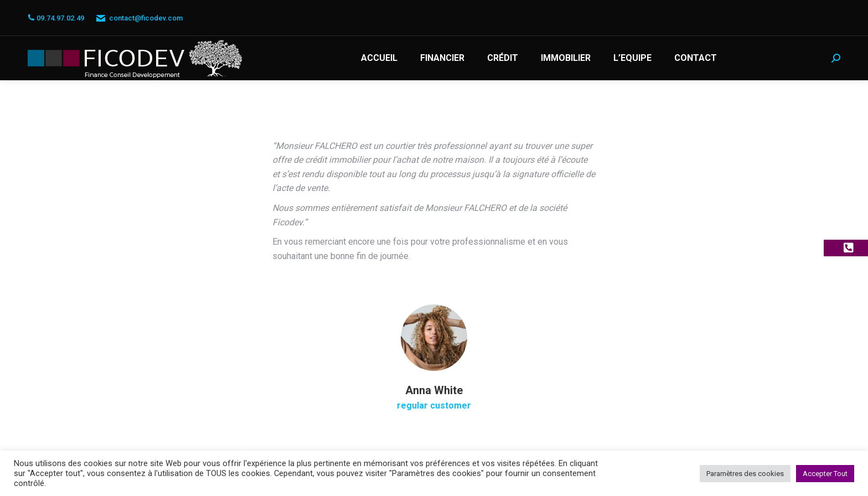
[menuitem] (379, 58)
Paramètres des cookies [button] (745, 474)
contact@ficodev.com (139, 18)
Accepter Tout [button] (825, 474)
